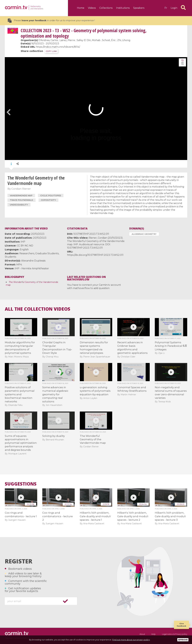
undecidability (19, 205)
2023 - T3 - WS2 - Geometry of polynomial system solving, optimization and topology (84, 33)
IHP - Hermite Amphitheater (32, 268)
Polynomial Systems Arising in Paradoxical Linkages (171, 346)
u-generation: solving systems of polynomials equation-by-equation (95, 391)
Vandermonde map (21, 195)
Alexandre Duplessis (33, 261)
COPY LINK (51, 51)
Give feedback (181, 625)
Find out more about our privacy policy (131, 640)
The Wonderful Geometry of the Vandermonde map (93, 439)
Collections (106, 8)
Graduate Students (47, 253)
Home (81, 8)
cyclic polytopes (51, 195)
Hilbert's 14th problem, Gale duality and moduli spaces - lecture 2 (133, 516)
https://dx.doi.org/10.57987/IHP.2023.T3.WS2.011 (95, 255)
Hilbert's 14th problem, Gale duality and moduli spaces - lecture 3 (170, 516)
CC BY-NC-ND (25, 246)
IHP (23, 242)
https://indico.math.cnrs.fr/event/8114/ (58, 47)
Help (153, 634)
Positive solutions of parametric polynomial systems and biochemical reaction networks (20, 394)
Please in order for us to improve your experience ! (51, 21)
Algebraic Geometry (144, 234)
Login (174, 8)
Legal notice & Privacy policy (175, 634)
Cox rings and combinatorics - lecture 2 (58, 516)
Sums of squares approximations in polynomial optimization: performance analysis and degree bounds (21, 443)
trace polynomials (21, 200)
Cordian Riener (21, 189)
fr (166, 8)
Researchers (27, 253)
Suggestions (21, 484)
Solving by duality (54, 436)
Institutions (123, 8)
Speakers (139, 8)
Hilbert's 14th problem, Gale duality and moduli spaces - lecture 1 (95, 516)
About (142, 634)
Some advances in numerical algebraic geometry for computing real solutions (55, 394)
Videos (92, 8)
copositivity (48, 200)
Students (10, 257)
